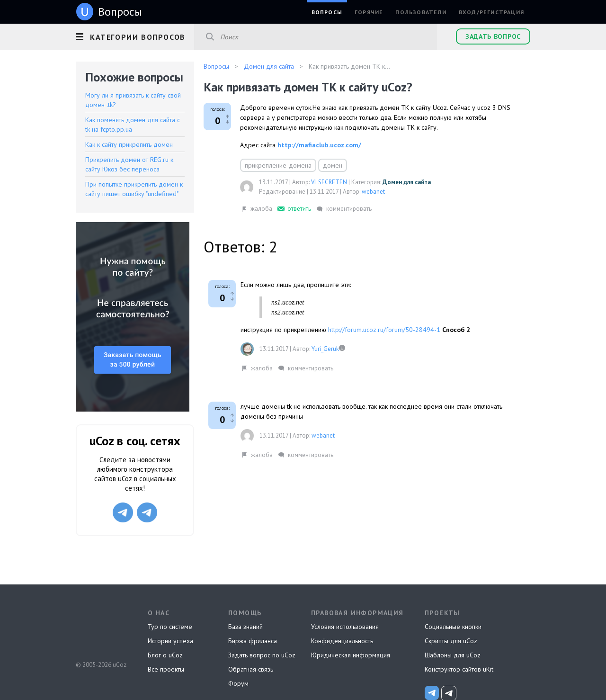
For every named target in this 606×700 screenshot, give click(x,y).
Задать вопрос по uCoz (262, 655)
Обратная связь (251, 669)
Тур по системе (170, 627)
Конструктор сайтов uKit (459, 669)
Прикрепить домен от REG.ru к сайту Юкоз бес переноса (129, 164)
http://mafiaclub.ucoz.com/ (319, 145)
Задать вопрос (493, 36)
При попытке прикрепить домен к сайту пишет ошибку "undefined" (134, 189)
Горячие (369, 12)
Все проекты (166, 669)
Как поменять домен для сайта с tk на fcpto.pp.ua (133, 125)
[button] (135, 36)
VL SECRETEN (329, 182)
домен (333, 165)
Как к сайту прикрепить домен (129, 144)
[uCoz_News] (432, 693)
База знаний (245, 627)
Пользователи (421, 12)
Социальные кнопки (453, 627)
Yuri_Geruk (325, 349)
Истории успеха (170, 641)
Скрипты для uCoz (451, 641)
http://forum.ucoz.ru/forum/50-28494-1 (384, 330)
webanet (373, 192)
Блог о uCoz (165, 655)
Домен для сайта (407, 182)
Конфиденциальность (342, 641)
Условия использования (345, 627)
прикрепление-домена (278, 165)
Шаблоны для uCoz (453, 655)
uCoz (101, 629)
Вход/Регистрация (491, 12)
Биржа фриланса (253, 641)
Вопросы (327, 12)
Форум (238, 683)
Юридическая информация (351, 655)
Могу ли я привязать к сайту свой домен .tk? (133, 100)
